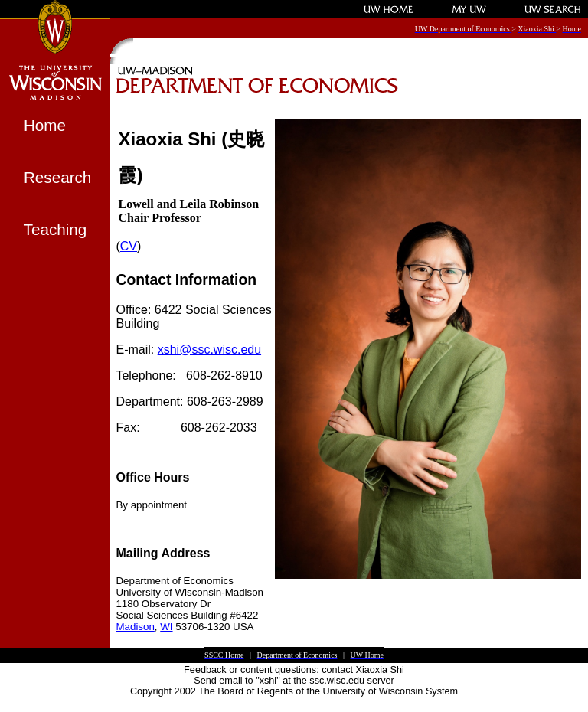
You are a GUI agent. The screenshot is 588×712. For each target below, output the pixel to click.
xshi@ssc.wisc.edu (209, 349)
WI (166, 627)
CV (129, 246)
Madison (135, 627)
